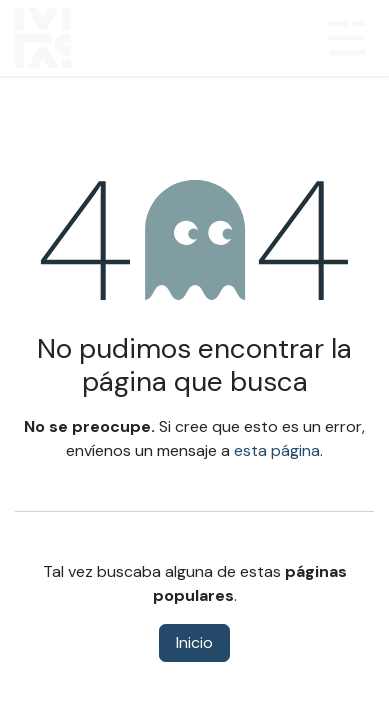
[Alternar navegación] (347, 38)
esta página (277, 450)
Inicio (194, 642)
